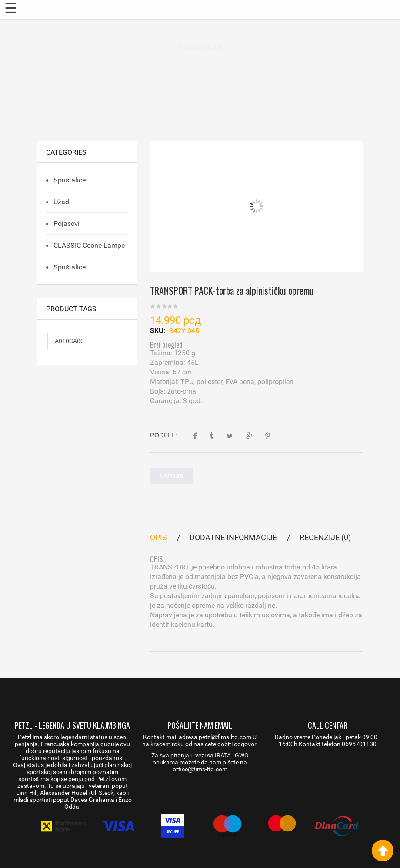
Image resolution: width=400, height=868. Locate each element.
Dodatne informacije (233, 537)
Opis (158, 537)
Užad (60, 202)
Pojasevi (66, 224)
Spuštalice (69, 180)
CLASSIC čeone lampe (88, 245)
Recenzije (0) (325, 537)
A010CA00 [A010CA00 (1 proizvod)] (69, 341)
